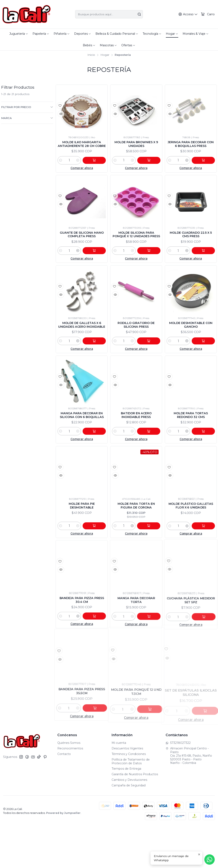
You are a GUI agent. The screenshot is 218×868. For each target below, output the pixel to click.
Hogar (105, 55)
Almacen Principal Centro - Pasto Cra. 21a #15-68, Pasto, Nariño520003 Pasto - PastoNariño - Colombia (189, 797)
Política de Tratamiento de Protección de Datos (131, 803)
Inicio (91, 55)
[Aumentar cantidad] (82, 172)
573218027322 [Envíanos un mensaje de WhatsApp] (178, 785)
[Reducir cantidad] (61, 172)
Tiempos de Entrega (126, 811)
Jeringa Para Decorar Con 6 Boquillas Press (191, 148)
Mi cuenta (119, 785)
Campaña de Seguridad (129, 827)
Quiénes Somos (69, 785)
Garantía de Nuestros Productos (135, 816)
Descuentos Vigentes (127, 790)
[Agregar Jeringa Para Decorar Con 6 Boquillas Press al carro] (206, 172)
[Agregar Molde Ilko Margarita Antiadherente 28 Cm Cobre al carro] (96, 172)
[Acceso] (189, 14)
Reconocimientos (70, 790)
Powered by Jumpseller (63, 855)
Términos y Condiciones (129, 796)
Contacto (64, 796)
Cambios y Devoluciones (129, 822)
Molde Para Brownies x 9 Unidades (136, 148)
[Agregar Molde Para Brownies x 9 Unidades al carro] (151, 172)
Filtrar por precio (27, 107)
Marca (27, 118)
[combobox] (109, 14)
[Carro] (208, 14)
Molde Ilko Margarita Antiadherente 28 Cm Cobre (82, 150)
